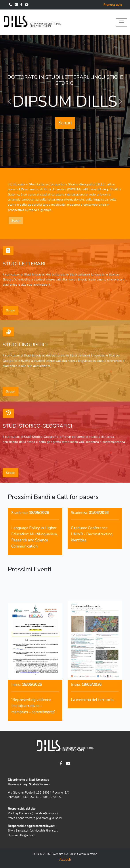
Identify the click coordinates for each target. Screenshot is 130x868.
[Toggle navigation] (121, 22)
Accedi (65, 859)
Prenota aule (113, 5)
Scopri (65, 123)
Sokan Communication (83, 854)
